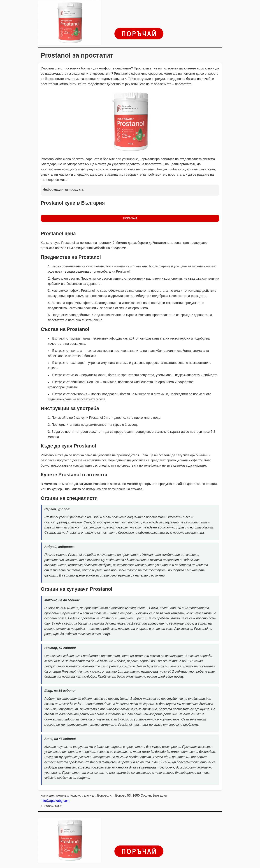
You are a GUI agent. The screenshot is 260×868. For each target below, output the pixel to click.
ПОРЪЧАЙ (130, 218)
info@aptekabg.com (55, 801)
